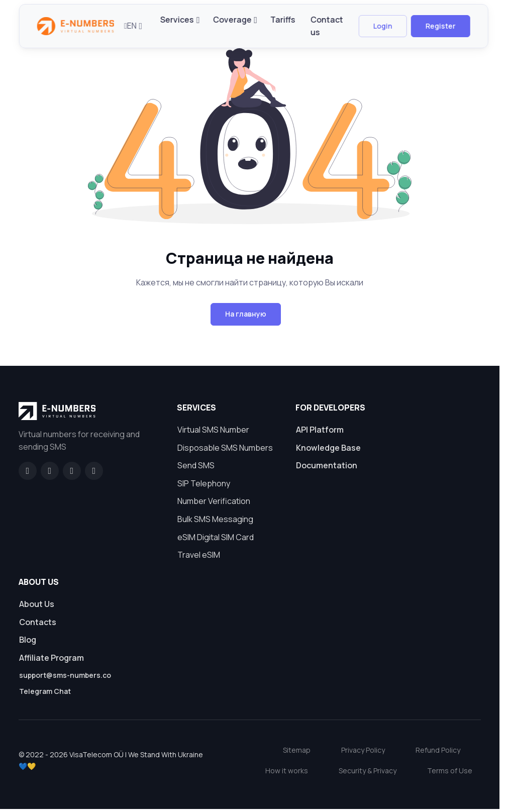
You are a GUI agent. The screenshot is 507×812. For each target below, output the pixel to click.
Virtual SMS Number (213, 430)
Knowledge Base (328, 448)
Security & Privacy (368, 771)
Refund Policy (438, 750)
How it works (287, 771)
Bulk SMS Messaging (215, 519)
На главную (246, 314)
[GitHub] (50, 471)
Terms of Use (450, 771)
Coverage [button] (232, 20)
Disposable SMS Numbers (225, 448)
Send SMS (196, 465)
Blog (28, 640)
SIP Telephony (204, 483)
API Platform (320, 430)
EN (130, 26)
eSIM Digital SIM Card (216, 537)
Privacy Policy (363, 750)
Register (440, 26)
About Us (37, 604)
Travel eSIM (199, 555)
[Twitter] (94, 471)
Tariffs (283, 20)
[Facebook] (28, 471)
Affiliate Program (52, 658)
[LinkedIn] (72, 471)
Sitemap (297, 750)
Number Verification (214, 501)
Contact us (327, 26)
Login (382, 26)
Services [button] (177, 20)
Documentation (327, 465)
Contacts (38, 622)
